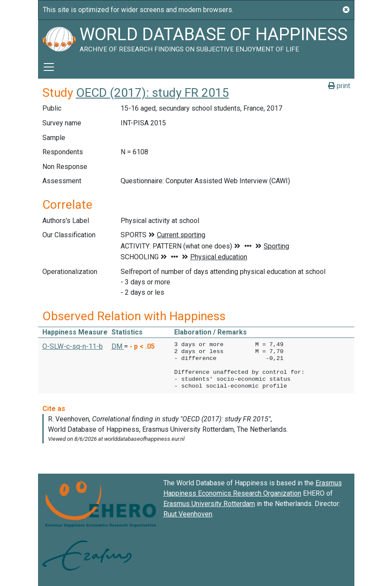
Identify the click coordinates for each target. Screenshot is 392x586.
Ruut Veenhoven (188, 514)
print (339, 86)
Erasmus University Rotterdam (209, 504)
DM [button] (118, 346)
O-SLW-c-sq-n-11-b (73, 346)
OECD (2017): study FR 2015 (153, 93)
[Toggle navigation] (49, 67)
